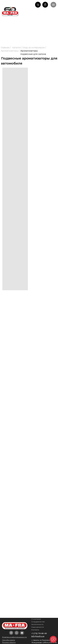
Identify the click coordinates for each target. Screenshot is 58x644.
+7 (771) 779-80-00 (39, 633)
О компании (36, 619)
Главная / (6, 48)
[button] (38, 5)
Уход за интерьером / (34, 48)
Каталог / (17, 48)
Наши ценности (38, 627)
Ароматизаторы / (10, 51)
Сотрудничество (38, 622)
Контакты (35, 630)
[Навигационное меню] (53, 5)
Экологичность (37, 624)
